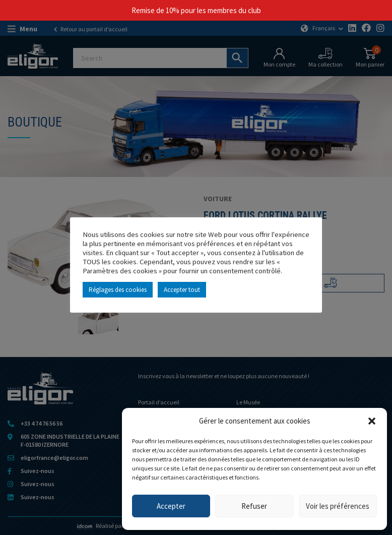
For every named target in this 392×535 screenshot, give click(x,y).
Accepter (171, 506)
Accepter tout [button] (182, 290)
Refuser (254, 506)
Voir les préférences (338, 506)
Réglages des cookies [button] (118, 290)
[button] (372, 421)
